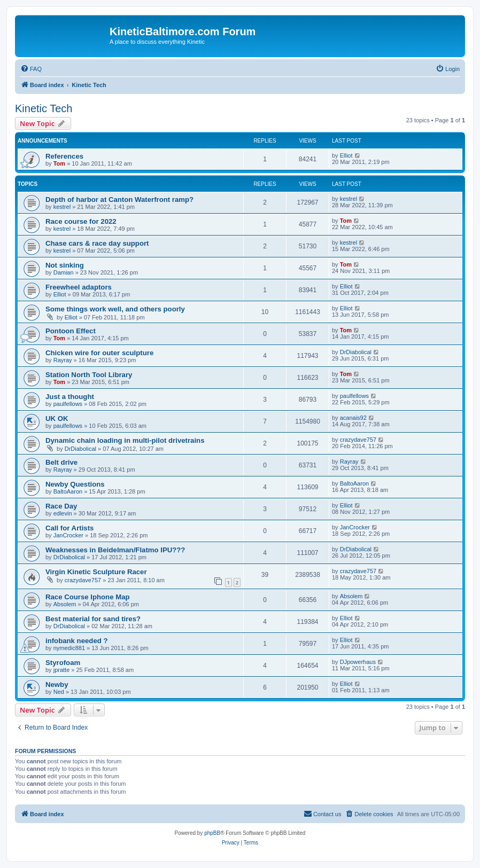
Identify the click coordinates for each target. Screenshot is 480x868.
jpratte (62, 670)
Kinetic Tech (44, 108)
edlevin (63, 513)
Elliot (346, 155)
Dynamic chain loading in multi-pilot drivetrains (125, 440)
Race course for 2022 (81, 221)
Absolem (65, 604)
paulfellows (68, 404)
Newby (57, 685)
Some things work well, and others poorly (115, 309)
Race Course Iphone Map (88, 597)
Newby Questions (75, 484)
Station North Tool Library (89, 375)
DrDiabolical (356, 352)
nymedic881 (69, 648)
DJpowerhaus (358, 662)
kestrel (62, 207)
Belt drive (61, 462)
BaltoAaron (68, 491)
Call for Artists (69, 528)
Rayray (63, 360)
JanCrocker (68, 535)
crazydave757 (358, 440)
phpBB (212, 833)
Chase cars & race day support (97, 243)
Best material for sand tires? (93, 619)
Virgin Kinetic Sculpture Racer (96, 572)
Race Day (61, 506)
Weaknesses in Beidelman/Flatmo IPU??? (115, 550)
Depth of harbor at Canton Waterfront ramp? (119, 200)
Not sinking (65, 265)
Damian (64, 272)
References (64, 156)
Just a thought (70, 397)
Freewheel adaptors (79, 287)
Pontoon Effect (71, 331)
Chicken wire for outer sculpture (99, 353)
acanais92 (353, 418)
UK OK (57, 419)
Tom (59, 163)
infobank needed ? (77, 641)
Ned (59, 692)
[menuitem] (31, 69)
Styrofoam (63, 663)
